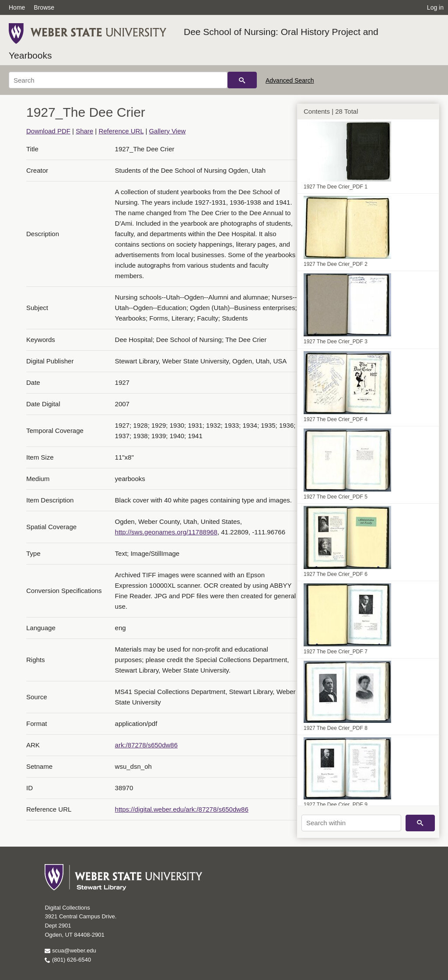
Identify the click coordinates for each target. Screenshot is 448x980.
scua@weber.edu (70, 950)
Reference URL (121, 131)
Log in (435, 7)
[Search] (118, 80)
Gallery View (167, 131)
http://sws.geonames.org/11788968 (166, 532)
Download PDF (48, 131)
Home (17, 7)
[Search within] (351, 823)
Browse (44, 7)
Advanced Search (290, 80)
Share (84, 131)
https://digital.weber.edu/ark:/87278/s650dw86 (182, 809)
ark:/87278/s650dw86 (146, 745)
